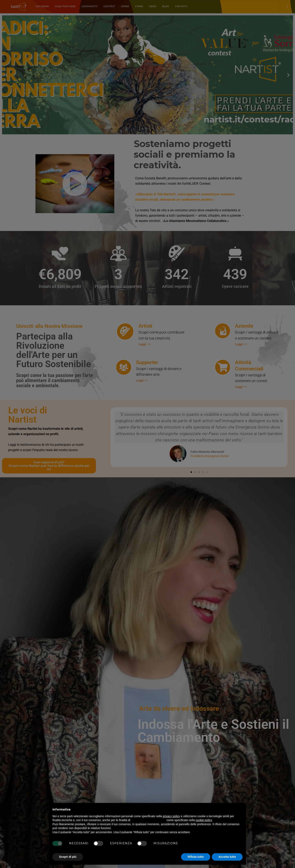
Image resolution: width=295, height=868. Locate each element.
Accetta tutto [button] (227, 857)
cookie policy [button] (204, 820)
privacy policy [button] (171, 816)
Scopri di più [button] (68, 857)
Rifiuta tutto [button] (196, 857)
